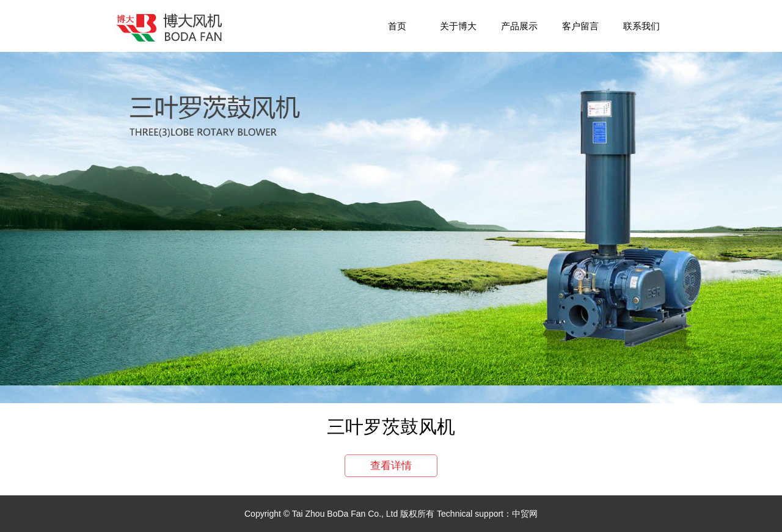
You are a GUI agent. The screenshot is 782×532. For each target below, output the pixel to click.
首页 (397, 26)
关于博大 (458, 26)
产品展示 (519, 26)
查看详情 (391, 466)
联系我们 (641, 26)
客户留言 (580, 26)
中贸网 (525, 514)
